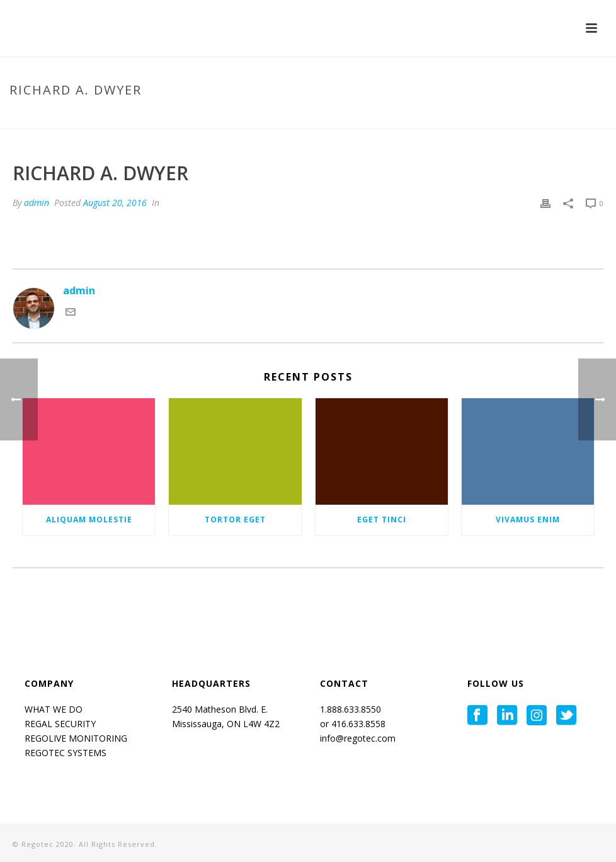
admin (37, 203)
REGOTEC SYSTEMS (66, 753)
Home (443, 117)
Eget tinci (382, 520)
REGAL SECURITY (60, 724)
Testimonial (489, 117)
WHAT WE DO (54, 709)
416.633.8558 (357, 724)
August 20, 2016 (115, 203)
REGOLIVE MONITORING (76, 738)
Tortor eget (235, 520)
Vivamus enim (528, 520)
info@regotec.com (358, 738)
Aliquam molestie (89, 520)
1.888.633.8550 (352, 709)
